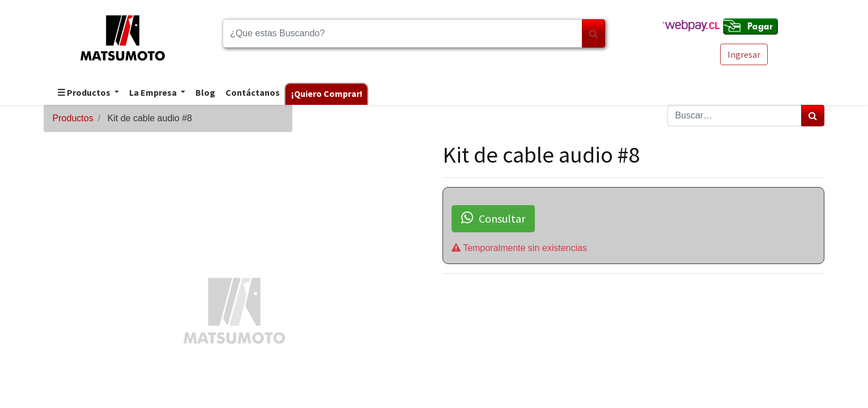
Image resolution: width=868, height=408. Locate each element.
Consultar (493, 218)
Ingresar (744, 54)
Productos (73, 118)
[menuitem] (205, 93)
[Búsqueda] (593, 33)
